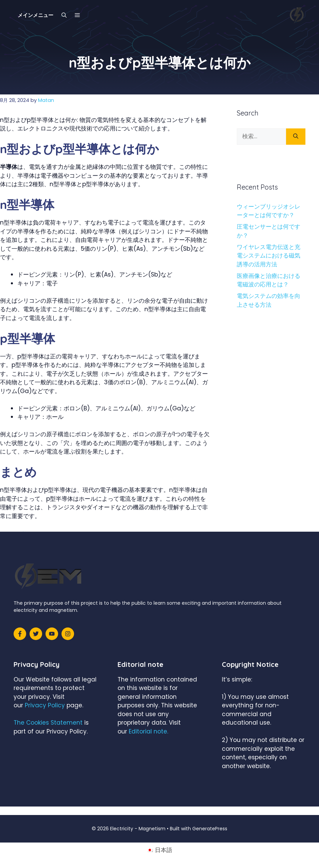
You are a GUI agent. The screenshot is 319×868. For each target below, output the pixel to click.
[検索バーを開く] (64, 15)
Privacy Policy (45, 705)
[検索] (296, 137)
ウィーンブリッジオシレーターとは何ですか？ (269, 211)
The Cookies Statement (48, 723)
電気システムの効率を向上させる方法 (269, 300)
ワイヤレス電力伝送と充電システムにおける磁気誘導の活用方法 (269, 256)
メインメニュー (36, 15)
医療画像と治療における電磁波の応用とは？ (269, 280)
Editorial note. (148, 731)
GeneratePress (210, 829)
